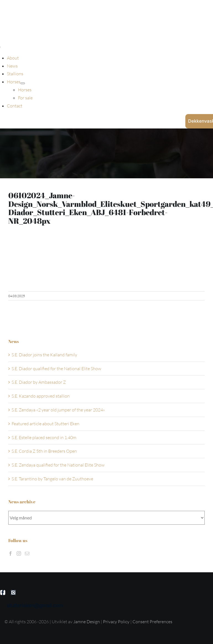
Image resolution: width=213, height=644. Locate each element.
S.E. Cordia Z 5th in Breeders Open (44, 451)
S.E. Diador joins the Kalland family (44, 355)
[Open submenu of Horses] (23, 83)
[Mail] (27, 553)
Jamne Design (87, 622)
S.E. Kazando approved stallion (41, 396)
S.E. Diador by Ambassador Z (39, 382)
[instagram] (13, 593)
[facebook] (3, 593)
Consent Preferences (152, 622)
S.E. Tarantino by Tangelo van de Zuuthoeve (52, 479)
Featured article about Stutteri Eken (46, 424)
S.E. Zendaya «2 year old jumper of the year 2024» (58, 410)
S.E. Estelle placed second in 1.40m (44, 437)
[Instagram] (19, 553)
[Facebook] (11, 553)
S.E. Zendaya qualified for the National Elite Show (58, 465)
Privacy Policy (117, 622)
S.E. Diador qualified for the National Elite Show (56, 369)
